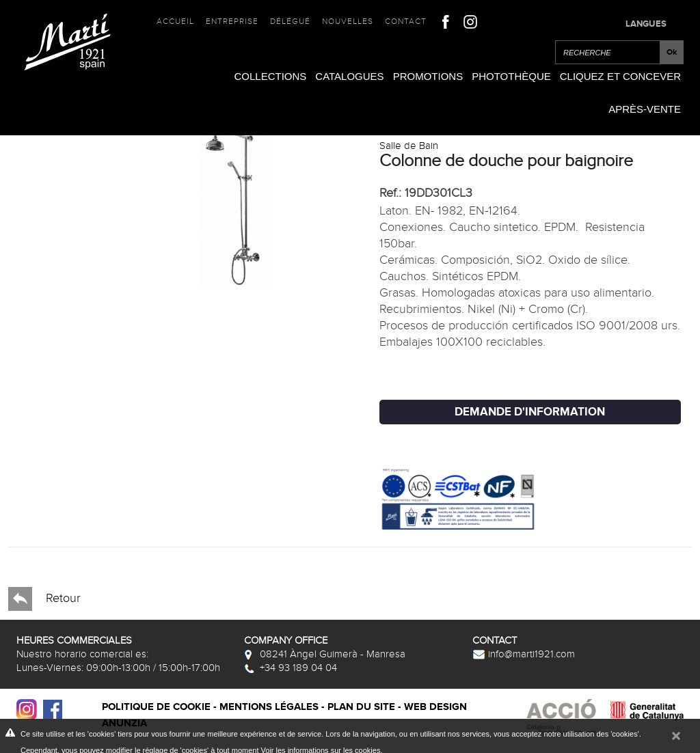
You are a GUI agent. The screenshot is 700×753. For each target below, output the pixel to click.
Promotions (428, 76)
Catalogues (349, 76)
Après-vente (645, 109)
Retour (44, 599)
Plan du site (361, 707)
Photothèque (511, 76)
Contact (406, 21)
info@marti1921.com (524, 654)
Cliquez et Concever (620, 76)
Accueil (175, 21)
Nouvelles (348, 21)
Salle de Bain (409, 146)
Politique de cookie (156, 707)
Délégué (290, 21)
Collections (270, 76)
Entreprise (232, 21)
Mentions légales (269, 707)
